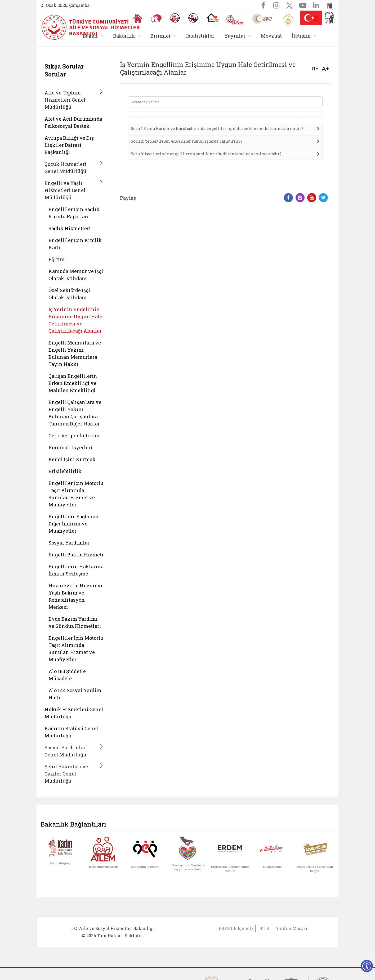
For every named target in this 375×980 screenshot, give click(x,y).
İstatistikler (200, 36)
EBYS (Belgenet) (236, 928)
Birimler (161, 36)
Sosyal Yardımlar (69, 543)
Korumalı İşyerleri (70, 447)
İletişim (301, 36)
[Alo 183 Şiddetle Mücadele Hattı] (175, 18)
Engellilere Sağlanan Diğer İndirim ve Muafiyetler (74, 524)
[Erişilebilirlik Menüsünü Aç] (367, 966)
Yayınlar (235, 36)
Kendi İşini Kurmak (72, 459)
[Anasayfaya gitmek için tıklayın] (138, 19)
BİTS (264, 928)
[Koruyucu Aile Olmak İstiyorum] (213, 17)
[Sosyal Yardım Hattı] (193, 18)
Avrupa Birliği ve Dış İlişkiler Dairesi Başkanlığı (69, 145)
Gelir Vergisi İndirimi (74, 435)
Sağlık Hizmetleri (70, 228)
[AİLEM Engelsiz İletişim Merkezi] (235, 20)
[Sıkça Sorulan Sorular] (156, 19)
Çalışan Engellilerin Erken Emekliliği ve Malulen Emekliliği (73, 383)
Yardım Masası (291, 928)
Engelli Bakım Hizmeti (76, 555)
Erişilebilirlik (65, 471)
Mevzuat (271, 36)
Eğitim (57, 259)
